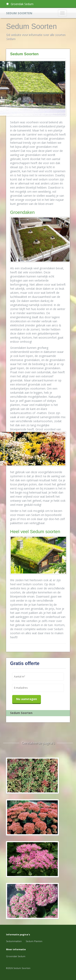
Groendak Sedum (20, 4)
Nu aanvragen (27, 699)
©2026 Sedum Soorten (18, 968)
